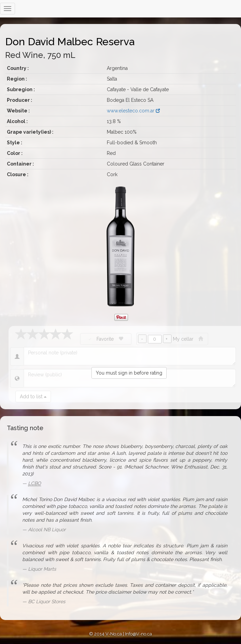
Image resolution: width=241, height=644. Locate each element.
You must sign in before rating (129, 373)
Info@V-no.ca (138, 634)
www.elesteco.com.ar (133, 111)
